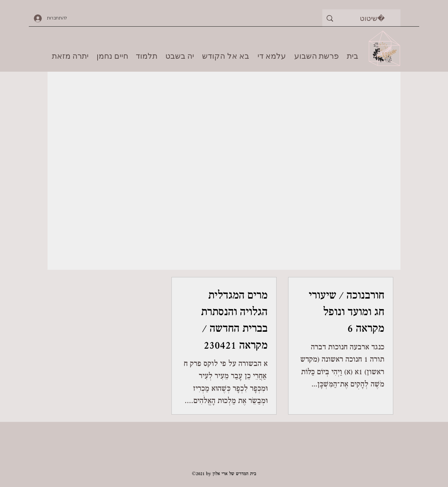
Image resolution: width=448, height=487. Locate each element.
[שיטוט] (372, 18)
